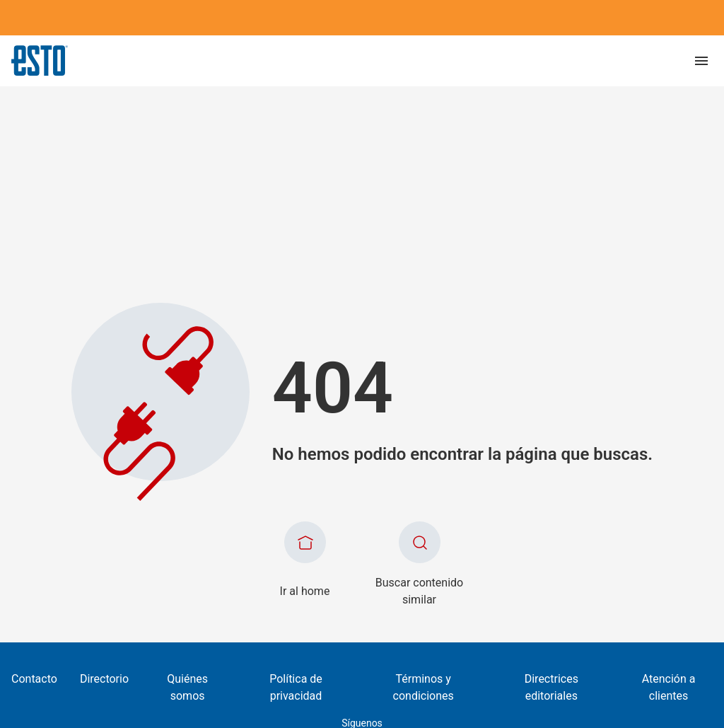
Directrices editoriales (551, 687)
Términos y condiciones (424, 687)
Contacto (34, 679)
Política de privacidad (296, 687)
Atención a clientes (669, 687)
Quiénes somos (187, 687)
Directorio (104, 679)
